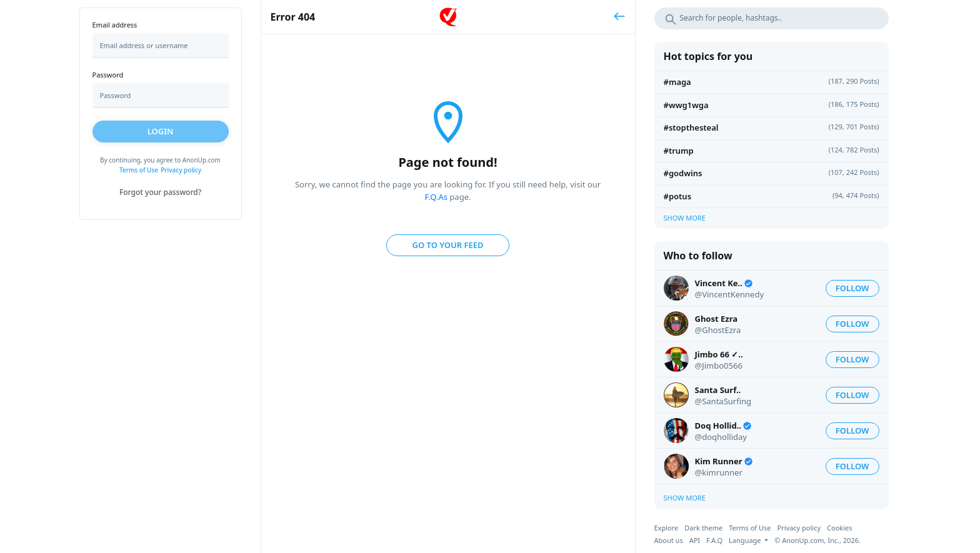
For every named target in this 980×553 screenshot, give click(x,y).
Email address (115, 25)
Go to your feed (447, 245)
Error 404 (293, 17)
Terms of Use (139, 170)
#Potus (678, 196)
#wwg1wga (686, 105)
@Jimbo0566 (719, 366)
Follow (852, 288)
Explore (667, 528)
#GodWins (683, 173)
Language (746, 540)
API (695, 540)
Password (108, 75)
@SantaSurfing (723, 401)
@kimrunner (719, 472)
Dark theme (703, 528)
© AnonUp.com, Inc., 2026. (817, 540)
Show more (685, 218)
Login (161, 131)
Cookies (839, 528)
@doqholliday (721, 437)
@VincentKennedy (730, 294)
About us (669, 540)
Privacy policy (181, 170)
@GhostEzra (718, 330)
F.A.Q (714, 540)
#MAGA (677, 82)
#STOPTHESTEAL (691, 127)
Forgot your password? (160, 192)
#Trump (679, 151)
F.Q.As (436, 197)
